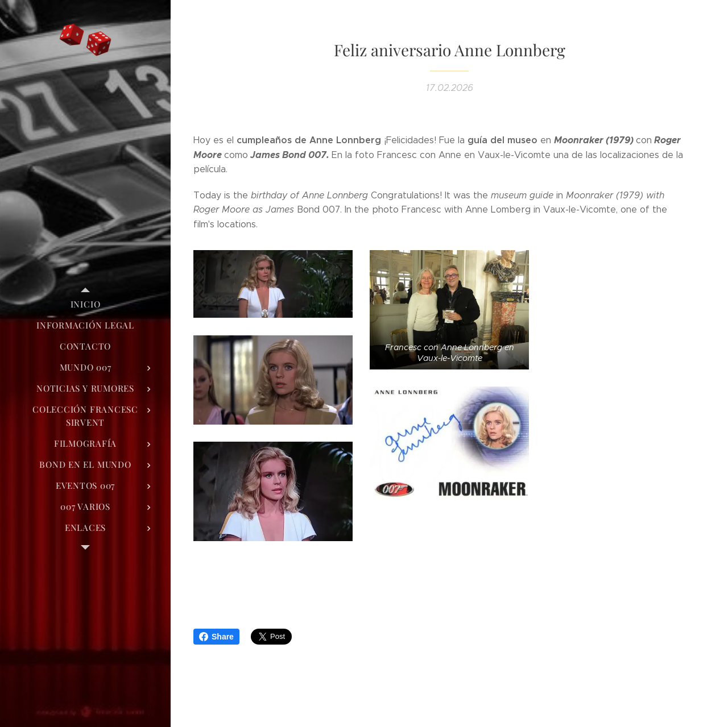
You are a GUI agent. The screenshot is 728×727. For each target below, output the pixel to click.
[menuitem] (85, 304)
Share (216, 637)
